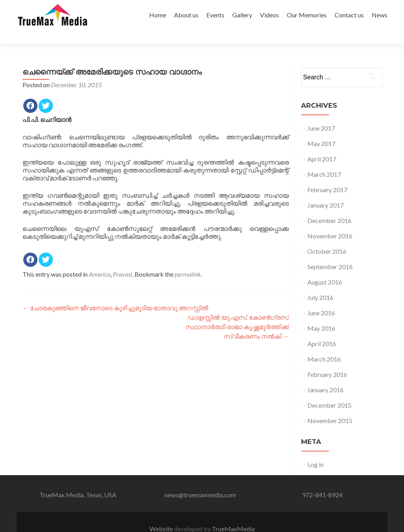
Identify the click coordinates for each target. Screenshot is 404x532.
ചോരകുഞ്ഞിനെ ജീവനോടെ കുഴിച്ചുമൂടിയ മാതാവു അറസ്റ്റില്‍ (115, 294)
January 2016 (325, 376)
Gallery (242, 15)
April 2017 (322, 145)
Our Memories (307, 15)
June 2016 (321, 299)
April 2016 (322, 330)
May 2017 (321, 130)
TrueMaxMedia (233, 515)
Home (158, 15)
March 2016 (324, 345)
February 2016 (327, 361)
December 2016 (329, 207)
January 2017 (325, 191)
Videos (269, 15)
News (380, 15)
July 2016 (320, 284)
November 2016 (330, 222)
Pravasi (123, 260)
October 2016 (327, 237)
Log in (315, 451)
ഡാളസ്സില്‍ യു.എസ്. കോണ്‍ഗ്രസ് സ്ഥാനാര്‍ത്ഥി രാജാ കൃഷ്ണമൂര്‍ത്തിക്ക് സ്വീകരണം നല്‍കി (237, 313)
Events (215, 15)
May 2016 (321, 314)
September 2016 (330, 253)
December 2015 (329, 391)
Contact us (349, 15)
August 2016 (325, 268)
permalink (188, 260)
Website (162, 515)
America (100, 260)
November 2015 (330, 407)
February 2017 (327, 176)
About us (186, 15)
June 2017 (321, 114)
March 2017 (324, 160)
